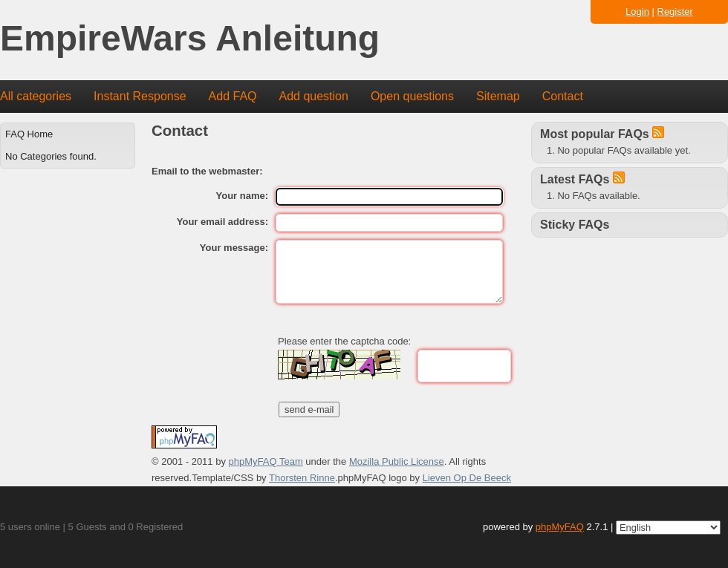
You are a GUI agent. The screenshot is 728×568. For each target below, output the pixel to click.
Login (637, 12)
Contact (563, 96)
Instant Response (140, 96)
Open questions (412, 96)
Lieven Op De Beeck (467, 478)
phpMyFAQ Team (266, 461)
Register (675, 12)
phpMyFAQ (560, 527)
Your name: (243, 196)
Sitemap (498, 96)
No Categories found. (51, 156)
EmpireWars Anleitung (190, 39)
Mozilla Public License (397, 461)
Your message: (234, 248)
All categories (36, 96)
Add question (314, 96)
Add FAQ (233, 96)
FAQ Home (29, 134)
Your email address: (222, 222)
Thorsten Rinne (302, 478)
